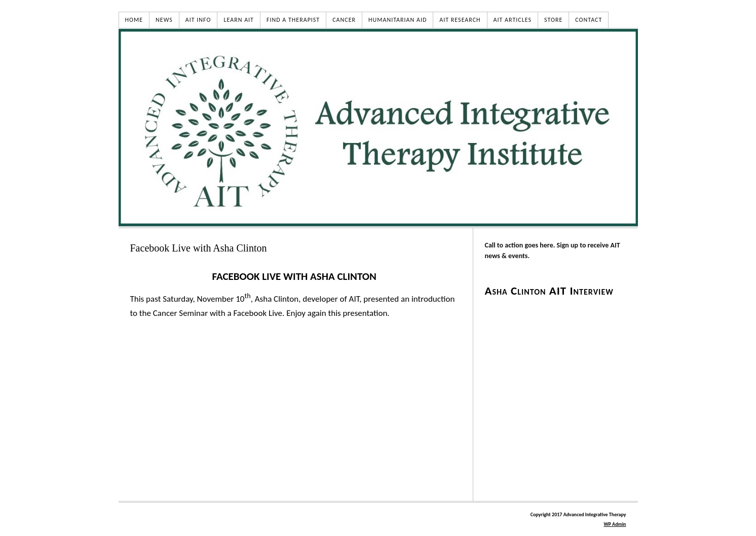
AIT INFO (198, 20)
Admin (615, 524)
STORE (553, 20)
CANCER (344, 20)
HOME (134, 20)
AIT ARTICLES (513, 20)
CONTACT (589, 20)
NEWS (164, 20)
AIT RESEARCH (460, 20)
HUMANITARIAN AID (398, 20)
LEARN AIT (239, 20)
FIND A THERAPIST (293, 20)
